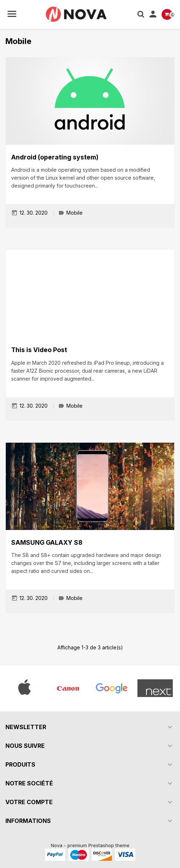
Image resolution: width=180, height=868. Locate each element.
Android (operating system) (55, 157)
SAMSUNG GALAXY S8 (47, 542)
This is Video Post (39, 350)
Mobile (74, 213)
